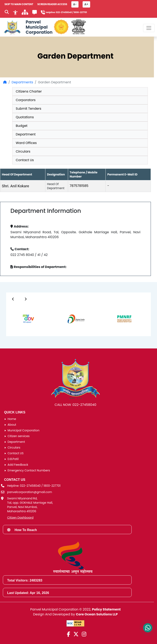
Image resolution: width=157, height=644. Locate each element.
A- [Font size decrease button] (75, 4)
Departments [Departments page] (22, 82)
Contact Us (25, 160)
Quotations (25, 117)
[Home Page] (5, 82)
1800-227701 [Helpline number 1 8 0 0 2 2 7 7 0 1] (80, 12)
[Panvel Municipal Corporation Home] (27, 27)
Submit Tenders (29, 109)
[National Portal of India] (79, 27)
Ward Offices (26, 143)
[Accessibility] (15, 12)
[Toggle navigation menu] (149, 28)
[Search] (7, 12)
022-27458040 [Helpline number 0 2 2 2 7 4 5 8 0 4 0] (64, 12)
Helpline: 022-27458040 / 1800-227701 (34, 486)
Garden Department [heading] (75, 56)
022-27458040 (84, 405)
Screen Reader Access (52, 4)
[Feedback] (35, 13)
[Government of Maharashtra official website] (61, 27)
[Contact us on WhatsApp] (148, 628)
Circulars (23, 151)
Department (26, 134)
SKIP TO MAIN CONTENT (19, 4)
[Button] (13, 299)
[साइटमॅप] (25, 13)
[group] (24, 319)
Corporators (26, 100)
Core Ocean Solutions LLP (97, 614)
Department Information (46, 211)
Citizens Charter (29, 91)
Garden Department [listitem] (54, 82)
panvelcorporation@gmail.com (30, 492)
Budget (22, 126)
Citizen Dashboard (20, 518)
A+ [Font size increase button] (86, 4)
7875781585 (79, 186)
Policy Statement (106, 609)
